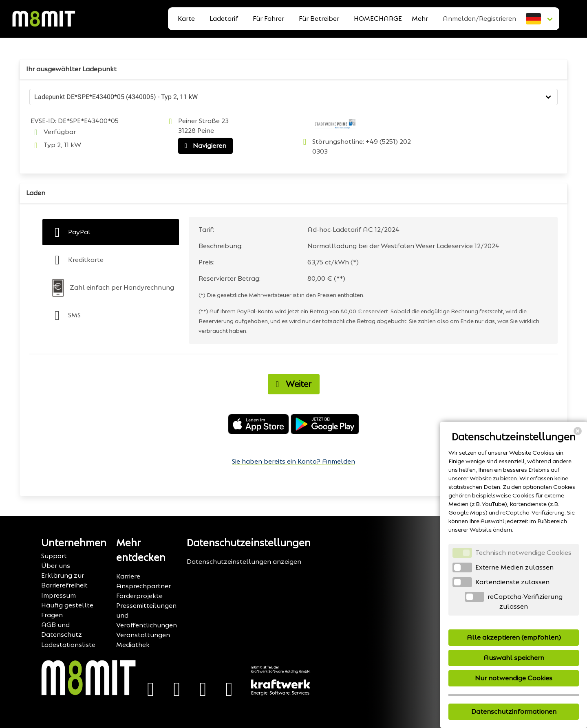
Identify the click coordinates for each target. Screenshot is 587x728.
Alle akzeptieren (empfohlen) (514, 637)
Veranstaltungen (143, 635)
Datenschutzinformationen (514, 712)
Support (54, 556)
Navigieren (204, 146)
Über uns (56, 566)
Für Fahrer (268, 19)
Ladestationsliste (68, 645)
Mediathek (133, 645)
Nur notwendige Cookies (514, 678)
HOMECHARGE (378, 19)
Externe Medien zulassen (514, 567)
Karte (186, 19)
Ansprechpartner (143, 586)
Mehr (420, 19)
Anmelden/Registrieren (479, 19)
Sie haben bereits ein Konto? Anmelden (293, 461)
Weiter (291, 384)
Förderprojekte (139, 596)
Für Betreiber (319, 19)
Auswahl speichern (514, 658)
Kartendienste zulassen (512, 582)
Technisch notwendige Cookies (523, 553)
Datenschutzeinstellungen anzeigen (244, 562)
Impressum (58, 595)
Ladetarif (224, 19)
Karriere (128, 576)
